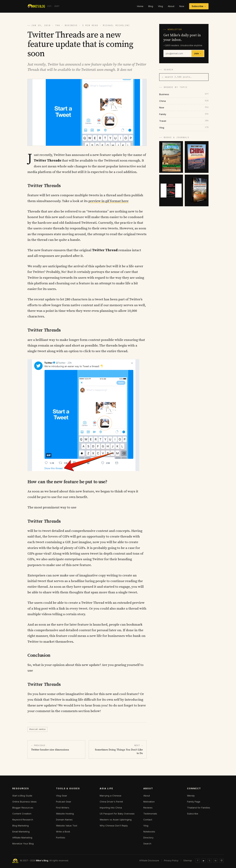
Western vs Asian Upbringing (116, 820)
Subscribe (193, 814)
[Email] (178, 53)
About (171, 6)
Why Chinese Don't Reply (114, 826)
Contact (148, 820)
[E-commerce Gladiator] (171, 157)
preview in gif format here (108, 201)
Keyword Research (23, 820)
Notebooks (149, 832)
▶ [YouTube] (204, 861)
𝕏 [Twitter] (210, 861)
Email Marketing (21, 832)
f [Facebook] (198, 861)
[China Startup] (171, 190)
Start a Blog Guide (22, 796)
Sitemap (188, 861)
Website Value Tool (67, 826)
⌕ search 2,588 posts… (177, 77)
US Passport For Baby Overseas (117, 814)
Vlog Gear (62, 796)
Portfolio (61, 838)
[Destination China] (197, 157)
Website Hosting (65, 814)
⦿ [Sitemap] (222, 861)
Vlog (160, 6)
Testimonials (150, 814)
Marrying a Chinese (111, 796)
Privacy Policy (171, 861)
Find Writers (63, 808)
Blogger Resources (23, 808)
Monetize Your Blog (23, 844)
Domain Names (64, 820)
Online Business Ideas (24, 802)
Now (182, 6)
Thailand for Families (199, 808)
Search (147, 844)
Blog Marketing (21, 826)
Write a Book (63, 832)
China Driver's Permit (111, 802)
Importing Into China (111, 808)
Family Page (194, 802)
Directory (148, 838)
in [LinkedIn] (216, 861)
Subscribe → (199, 6)
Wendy (191, 796)
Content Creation (22, 814)
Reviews (148, 808)
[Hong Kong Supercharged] (197, 190)
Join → (198, 53)
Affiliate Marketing (22, 838)
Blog (151, 6)
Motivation (149, 802)
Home (140, 6)
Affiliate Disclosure (149, 861)
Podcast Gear (64, 802)
